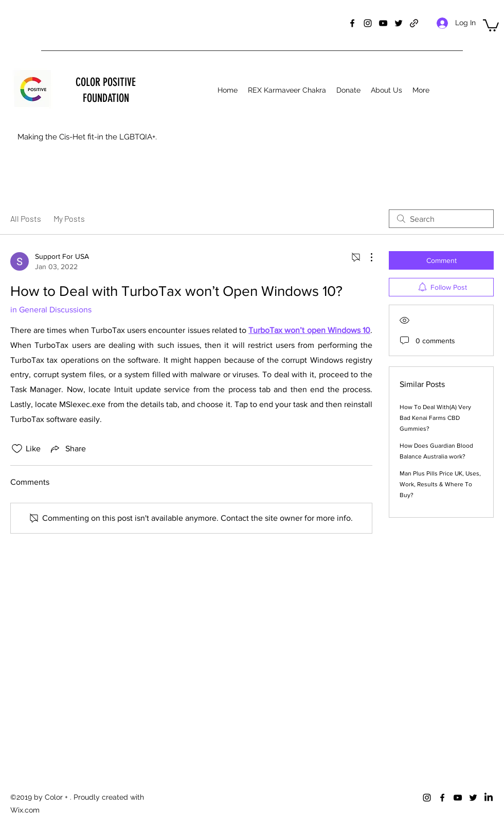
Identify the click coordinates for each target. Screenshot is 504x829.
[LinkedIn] (489, 798)
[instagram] (368, 23)
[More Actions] (366, 257)
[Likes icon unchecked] (17, 449)
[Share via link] (67, 449)
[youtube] (383, 23)
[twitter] (399, 23)
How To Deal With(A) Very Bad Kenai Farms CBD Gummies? (435, 418)
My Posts (69, 218)
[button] (491, 25)
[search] (441, 219)
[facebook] (352, 23)
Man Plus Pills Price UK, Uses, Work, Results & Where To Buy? (440, 484)
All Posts (26, 218)
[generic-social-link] (414, 23)
